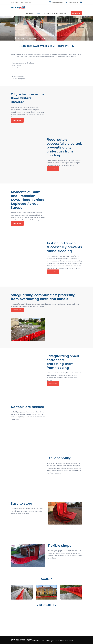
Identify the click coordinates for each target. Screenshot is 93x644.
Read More (17, 120)
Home (27, 13)
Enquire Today (76, 13)
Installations (58, 13)
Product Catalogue (26, 2)
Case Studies (15, 2)
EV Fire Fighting (49, 13)
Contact (66, 13)
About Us (32, 13)
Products (39, 13)
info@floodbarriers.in (57, 2)
